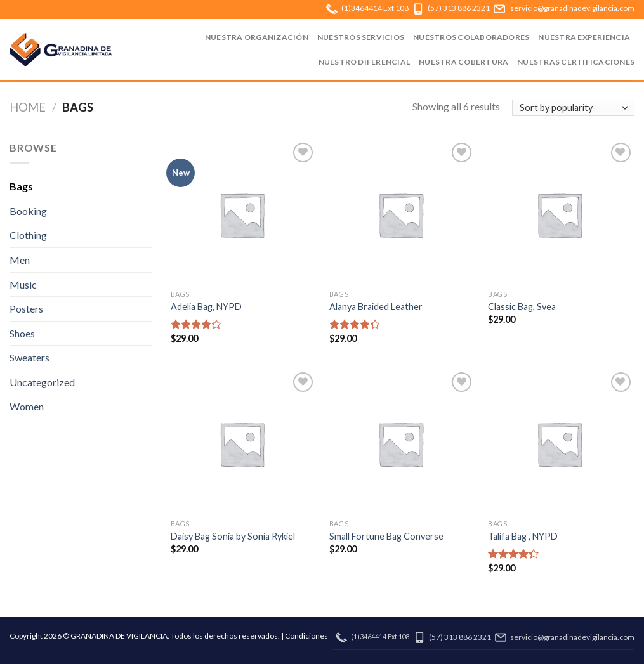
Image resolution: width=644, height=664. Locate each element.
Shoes (22, 333)
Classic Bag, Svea (522, 307)
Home (28, 107)
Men (20, 260)
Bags (21, 186)
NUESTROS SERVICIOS (361, 37)
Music (23, 284)
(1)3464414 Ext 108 (375, 8)
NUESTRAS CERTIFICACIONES (576, 62)
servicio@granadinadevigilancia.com (572, 8)
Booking (28, 211)
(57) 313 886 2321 (459, 8)
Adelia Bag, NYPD (206, 307)
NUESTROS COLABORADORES (471, 37)
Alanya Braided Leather (376, 307)
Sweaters (30, 357)
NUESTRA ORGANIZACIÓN (257, 37)
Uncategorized (42, 382)
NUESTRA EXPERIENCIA (584, 37)
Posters (26, 309)
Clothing (28, 235)
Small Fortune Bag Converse (386, 536)
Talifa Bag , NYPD (523, 536)
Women (27, 406)
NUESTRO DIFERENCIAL (365, 62)
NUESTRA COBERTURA (463, 62)
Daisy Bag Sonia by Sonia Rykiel (233, 536)
